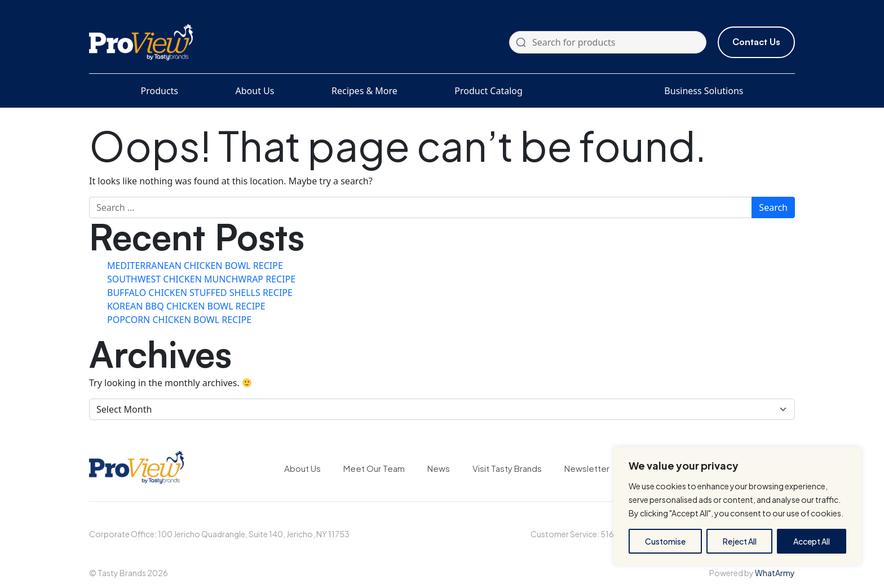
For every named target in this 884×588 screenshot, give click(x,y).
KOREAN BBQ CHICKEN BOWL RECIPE (186, 306)
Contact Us (756, 42)
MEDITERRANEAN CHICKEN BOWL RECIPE (195, 266)
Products (160, 91)
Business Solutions (704, 91)
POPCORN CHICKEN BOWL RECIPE (179, 320)
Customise (665, 541)
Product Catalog (488, 91)
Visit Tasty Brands (507, 468)
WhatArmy (775, 573)
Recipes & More (364, 91)
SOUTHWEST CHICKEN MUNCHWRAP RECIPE (201, 279)
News (439, 468)
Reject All (740, 541)
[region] (737, 506)
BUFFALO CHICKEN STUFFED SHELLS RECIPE (200, 293)
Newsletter (587, 468)
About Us (255, 91)
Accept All (812, 541)
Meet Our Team (374, 468)
